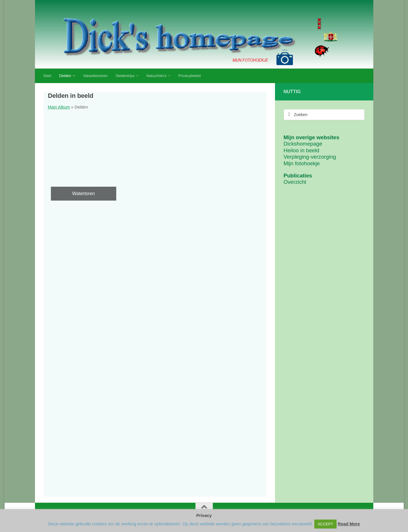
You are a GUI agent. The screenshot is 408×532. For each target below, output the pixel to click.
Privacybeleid (190, 76)
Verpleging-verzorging (310, 157)
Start (47, 76)
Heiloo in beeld (301, 150)
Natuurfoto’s (156, 76)
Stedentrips (125, 76)
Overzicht (295, 182)
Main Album (59, 107)
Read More (349, 524)
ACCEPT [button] (325, 524)
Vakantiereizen (95, 76)
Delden (65, 76)
